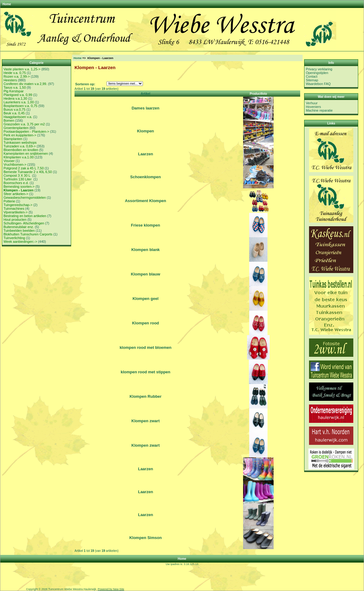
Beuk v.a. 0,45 (14, 113)
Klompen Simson (145, 538)
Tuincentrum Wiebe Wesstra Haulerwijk (72, 589)
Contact (311, 76)
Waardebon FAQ (318, 84)
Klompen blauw (145, 274)
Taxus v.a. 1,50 (15, 87)
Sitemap (312, 80)
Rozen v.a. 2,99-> (16, 76)
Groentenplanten (16, 128)
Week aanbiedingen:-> (20, 242)
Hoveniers (313, 107)
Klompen (146, 131)
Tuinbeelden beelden (19, 231)
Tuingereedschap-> (18, 205)
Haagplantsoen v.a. (18, 117)
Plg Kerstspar (13, 91)
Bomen (9, 120)
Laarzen (146, 154)
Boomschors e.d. (16, 183)
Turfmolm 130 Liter (18, 179)
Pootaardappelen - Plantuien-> (26, 131)
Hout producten (15, 220)
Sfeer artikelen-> (16, 194)
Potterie (9, 201)
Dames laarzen (146, 108)
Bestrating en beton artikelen (25, 216)
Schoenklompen (145, 177)
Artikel (146, 94)
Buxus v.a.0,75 (14, 109)
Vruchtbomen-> (15, 164)
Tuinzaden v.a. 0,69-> (19, 146)
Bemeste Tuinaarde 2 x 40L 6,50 (28, 172)
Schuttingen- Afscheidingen (24, 223)
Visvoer (9, 161)
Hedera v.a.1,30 (15, 98)
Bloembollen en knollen (21, 150)
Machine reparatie (319, 110)
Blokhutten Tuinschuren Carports (28, 234)
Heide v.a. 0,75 (15, 73)
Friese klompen (146, 225)
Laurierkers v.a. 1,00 (18, 102)
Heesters (10, 80)
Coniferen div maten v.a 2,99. (25, 84)
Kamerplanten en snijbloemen (26, 153)
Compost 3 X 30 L (17, 175)
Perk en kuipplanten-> (20, 135)
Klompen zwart (145, 421)
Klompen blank (146, 250)
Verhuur (312, 103)
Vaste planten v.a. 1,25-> (22, 69)
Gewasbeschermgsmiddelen (25, 198)
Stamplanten (13, 139)
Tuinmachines (14, 209)
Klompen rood (145, 323)
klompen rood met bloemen (146, 347)
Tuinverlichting (14, 238)
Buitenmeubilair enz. (19, 227)
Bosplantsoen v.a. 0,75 (20, 106)
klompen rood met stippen (146, 372)
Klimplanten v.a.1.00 (18, 157)
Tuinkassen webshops (20, 142)
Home (7, 4)
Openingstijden (317, 73)
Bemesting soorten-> (19, 187)
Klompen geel (146, 299)
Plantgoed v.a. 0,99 (18, 95)
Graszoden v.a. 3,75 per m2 (24, 124)
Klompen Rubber (146, 396)
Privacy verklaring (319, 69)
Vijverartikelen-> (15, 212)
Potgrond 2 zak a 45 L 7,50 (24, 168)
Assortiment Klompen (146, 201)
